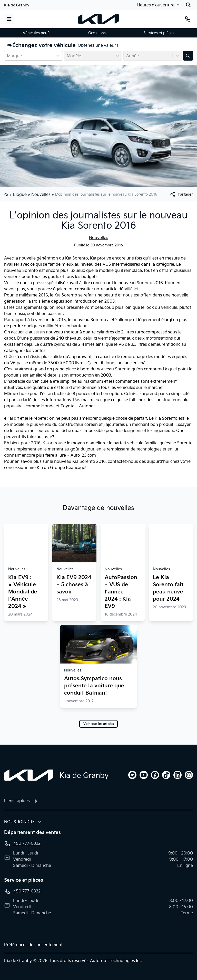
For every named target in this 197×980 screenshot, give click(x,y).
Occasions (97, 33)
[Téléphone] (188, 19)
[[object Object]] (181, 194)
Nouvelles (41, 194)
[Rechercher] (188, 5)
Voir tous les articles (99, 724)
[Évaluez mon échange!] (188, 56)
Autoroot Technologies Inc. (116, 960)
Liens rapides (17, 801)
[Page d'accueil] (29, 775)
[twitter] (132, 775)
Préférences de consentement (33, 945)
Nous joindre (19, 822)
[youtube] (144, 775)
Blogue (20, 194)
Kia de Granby (17, 5)
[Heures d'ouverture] (158, 5)
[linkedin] (178, 775)
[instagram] (189, 775)
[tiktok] (166, 775)
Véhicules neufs (37, 33)
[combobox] (7, 56)
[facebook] (155, 775)
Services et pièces (159, 33)
